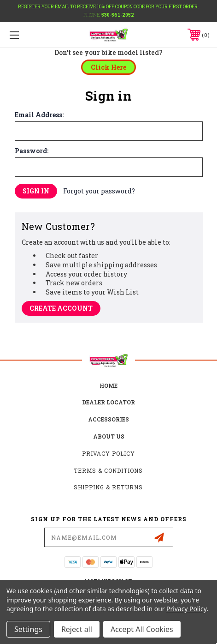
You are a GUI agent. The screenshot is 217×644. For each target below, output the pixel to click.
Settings (28, 629)
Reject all (77, 629)
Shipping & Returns (108, 487)
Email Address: (39, 115)
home (108, 385)
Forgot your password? (99, 191)
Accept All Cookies (142, 629)
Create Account (61, 308)
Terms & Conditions (108, 470)
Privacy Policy (108, 453)
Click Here (108, 67)
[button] (108, 67)
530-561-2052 (118, 15)
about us (109, 436)
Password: (32, 151)
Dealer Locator (108, 402)
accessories (108, 419)
